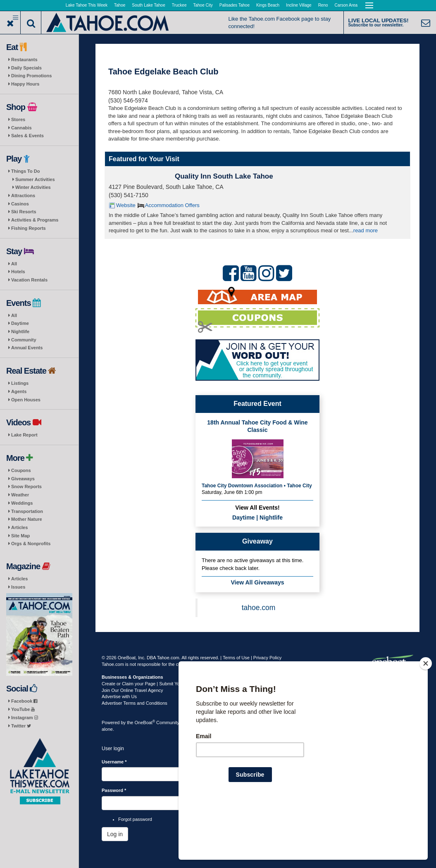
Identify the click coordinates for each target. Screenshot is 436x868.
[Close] (426, 717)
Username (114, 762)
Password (114, 790)
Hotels (18, 272)
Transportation (27, 511)
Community (24, 340)
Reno (323, 5)
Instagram (25, 718)
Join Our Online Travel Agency (132, 690)
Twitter (21, 726)
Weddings (22, 503)
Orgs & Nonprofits (31, 544)
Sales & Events (27, 136)
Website (126, 205)
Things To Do (25, 171)
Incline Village (299, 5)
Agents (19, 391)
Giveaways (23, 479)
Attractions (23, 196)
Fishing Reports (29, 228)
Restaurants (24, 60)
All (14, 264)
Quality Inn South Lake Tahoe (224, 176)
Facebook (24, 701)
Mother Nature (27, 519)
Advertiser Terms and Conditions (135, 703)
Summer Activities (35, 179)
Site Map (20, 536)
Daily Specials (26, 68)
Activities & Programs (35, 220)
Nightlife (20, 331)
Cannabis (21, 128)
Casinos (20, 204)
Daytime (20, 323)
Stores (18, 119)
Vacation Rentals (29, 280)
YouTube (23, 709)
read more (366, 230)
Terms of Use (236, 658)
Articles (19, 527)
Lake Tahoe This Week (87, 5)
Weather (20, 495)
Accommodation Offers (172, 205)
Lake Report (24, 435)
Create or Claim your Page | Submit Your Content (151, 684)
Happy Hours (25, 84)
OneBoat (145, 723)
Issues (18, 587)
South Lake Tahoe (148, 5)
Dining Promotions (31, 76)
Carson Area (346, 5)
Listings (20, 383)
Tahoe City (203, 5)
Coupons (21, 470)
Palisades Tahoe (235, 5)
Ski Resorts (24, 212)
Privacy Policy (267, 658)
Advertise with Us (119, 696)
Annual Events (27, 348)
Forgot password (135, 819)
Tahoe (120, 5)
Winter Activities (33, 187)
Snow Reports (26, 486)
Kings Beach (268, 5)
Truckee (179, 5)
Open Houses (26, 400)
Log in (115, 834)
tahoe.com (259, 608)
